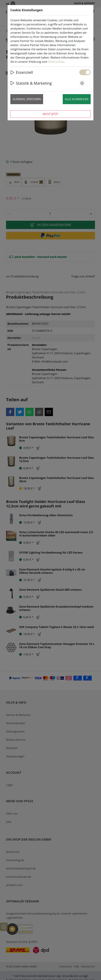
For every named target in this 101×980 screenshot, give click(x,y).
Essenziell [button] (22, 72)
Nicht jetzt (50, 114)
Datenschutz (56, 62)
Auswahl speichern (27, 99)
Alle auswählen (77, 99)
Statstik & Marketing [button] (31, 83)
